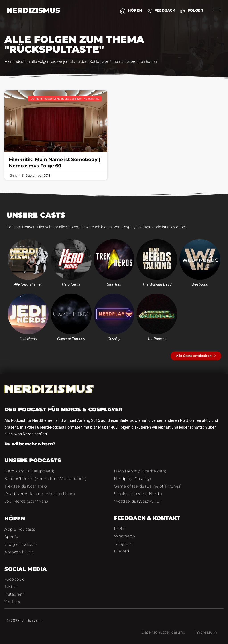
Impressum (206, 632)
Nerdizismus (33, 10)
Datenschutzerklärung (163, 632)
